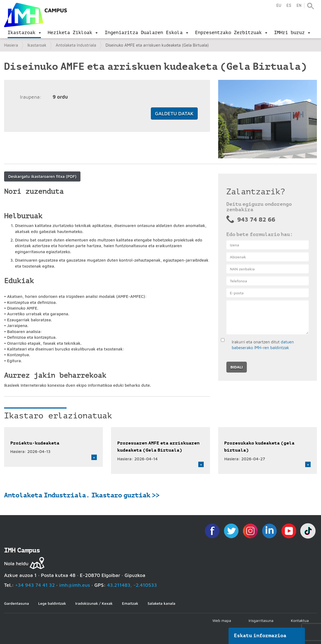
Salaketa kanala (161, 603)
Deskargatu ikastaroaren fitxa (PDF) (42, 176)
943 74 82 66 (256, 219)
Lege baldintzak (52, 603)
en (299, 6)
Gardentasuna (16, 603)
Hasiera (11, 45)
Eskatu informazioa (260, 636)
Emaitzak (130, 603)
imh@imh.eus (75, 585)
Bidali (237, 367)
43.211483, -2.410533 (132, 585)
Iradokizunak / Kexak (94, 603)
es (289, 6)
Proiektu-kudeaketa (35, 443)
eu (279, 6)
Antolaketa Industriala (76, 45)
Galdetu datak (174, 114)
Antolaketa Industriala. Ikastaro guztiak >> (82, 495)
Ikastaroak (37, 45)
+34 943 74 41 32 (35, 585)
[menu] (24, 33)
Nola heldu (16, 563)
